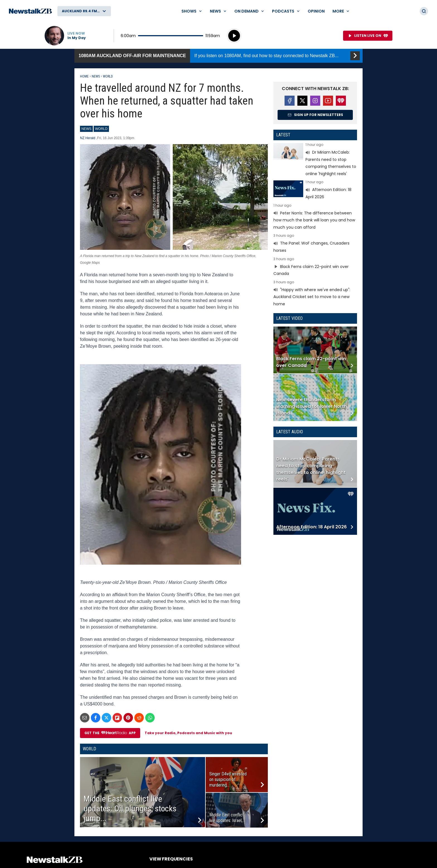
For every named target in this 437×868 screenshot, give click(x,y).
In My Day (77, 38)
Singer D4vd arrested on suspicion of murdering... (228, 779)
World (108, 76)
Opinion (316, 11)
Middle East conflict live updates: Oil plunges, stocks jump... (130, 808)
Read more (315, 160)
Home (84, 76)
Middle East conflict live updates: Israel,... (227, 818)
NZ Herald (88, 138)
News (96, 76)
